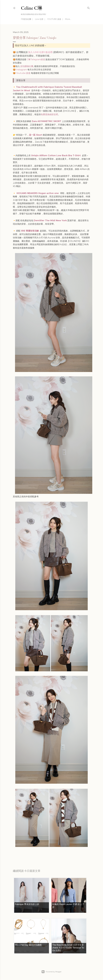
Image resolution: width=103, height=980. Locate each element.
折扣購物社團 (27, 66)
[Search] (89, 7)
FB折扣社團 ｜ (27, 19)
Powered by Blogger (51, 972)
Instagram (22, 70)
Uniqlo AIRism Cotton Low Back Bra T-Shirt (56, 155)
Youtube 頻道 (23, 73)
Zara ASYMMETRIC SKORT (46, 121)
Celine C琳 (32, 8)
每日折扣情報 (25, 854)
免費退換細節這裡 (49, 114)
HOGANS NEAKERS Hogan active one (38, 193)
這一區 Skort (36, 135)
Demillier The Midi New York (50, 220)
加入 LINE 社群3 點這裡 (40, 52)
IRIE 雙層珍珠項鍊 (30, 231)
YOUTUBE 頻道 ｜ (55, 19)
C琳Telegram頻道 (36, 59)
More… (68, 19)
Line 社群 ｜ (40, 19)
